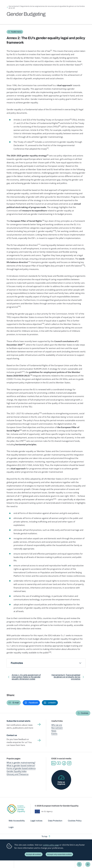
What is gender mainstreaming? (21, 763)
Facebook (64, 763)
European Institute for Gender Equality (8, 864)
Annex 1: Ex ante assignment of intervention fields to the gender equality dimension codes (26, 677)
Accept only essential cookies (59, 854)
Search (79, 864)
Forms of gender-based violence (21, 768)
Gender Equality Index (17, 771)
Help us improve (61, 783)
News (54, 731)
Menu (88, 864)
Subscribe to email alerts (18, 721)
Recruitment (57, 728)
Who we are (57, 725)
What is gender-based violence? (21, 766)
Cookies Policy (75, 821)
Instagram (69, 763)
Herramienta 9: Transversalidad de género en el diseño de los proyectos (65, 677)
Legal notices (36, 821)
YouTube (59, 763)
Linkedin (53, 763)
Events (54, 734)
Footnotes (17, 663)
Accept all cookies (34, 854)
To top (44, 836)
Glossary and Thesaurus (18, 774)
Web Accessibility (17, 821)
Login (11, 827)
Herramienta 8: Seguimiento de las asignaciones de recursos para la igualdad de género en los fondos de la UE (47, 7)
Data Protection (55, 821)
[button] (14, 703)
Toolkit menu (16, 32)
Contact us (12, 735)
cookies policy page (51, 845)
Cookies (85, 713)
